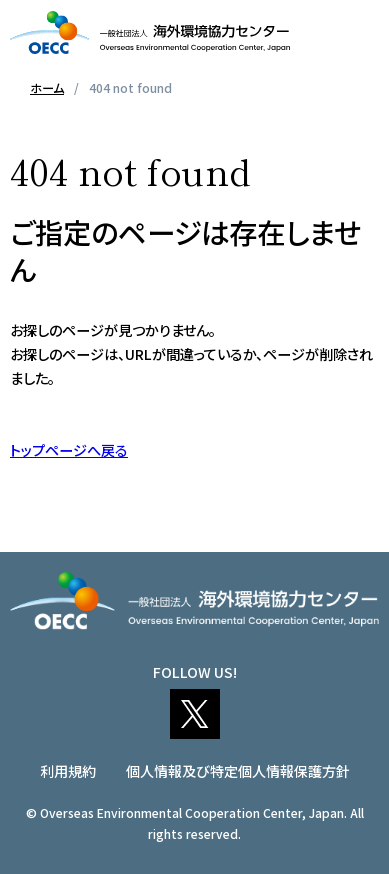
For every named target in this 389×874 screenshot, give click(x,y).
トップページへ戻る (69, 450)
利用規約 (68, 771)
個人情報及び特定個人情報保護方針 (238, 771)
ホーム (47, 87)
